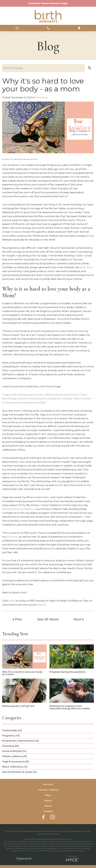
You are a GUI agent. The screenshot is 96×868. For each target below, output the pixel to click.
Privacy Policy (85, 831)
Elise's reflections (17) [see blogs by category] (15, 767)
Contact (48, 811)
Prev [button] (17, 619)
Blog (48, 795)
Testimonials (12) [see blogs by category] (12, 730)
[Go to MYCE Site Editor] (72, 859)
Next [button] (79, 619)
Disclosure (54, 834)
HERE (12, 601)
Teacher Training (48, 790)
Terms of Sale (44, 834)
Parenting (41, 98)
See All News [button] (48, 619)
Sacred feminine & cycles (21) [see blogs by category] (19, 772)
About (48, 806)
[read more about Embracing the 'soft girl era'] (24, 693)
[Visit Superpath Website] (24, 859)
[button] (90, 68)
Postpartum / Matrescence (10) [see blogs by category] (20, 741)
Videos (48, 801)
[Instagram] (53, 817)
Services (48, 784)
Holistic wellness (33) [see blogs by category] (15, 756)
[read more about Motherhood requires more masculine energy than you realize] (72, 694)
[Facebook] (43, 817)
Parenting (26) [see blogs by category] (10, 746)
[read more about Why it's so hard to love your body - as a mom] (24, 660)
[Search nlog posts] (48, 68)
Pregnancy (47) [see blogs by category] (11, 736)
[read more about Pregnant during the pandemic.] (72, 659)
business (12, 537)
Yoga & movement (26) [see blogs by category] (16, 762)
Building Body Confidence (18, 509)
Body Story (86, 267)
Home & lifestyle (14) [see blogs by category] (14, 751)
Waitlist (42, 605)
